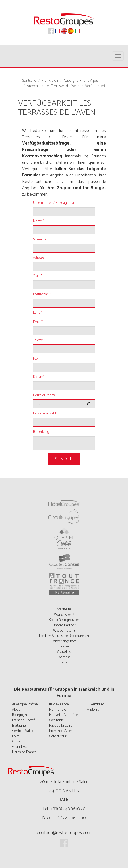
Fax (36, 359)
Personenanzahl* (45, 414)
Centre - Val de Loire (23, 734)
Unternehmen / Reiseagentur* (54, 203)
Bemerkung (41, 432)
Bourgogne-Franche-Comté (24, 718)
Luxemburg (96, 704)
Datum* (39, 377)
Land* (37, 313)
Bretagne (19, 726)
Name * (38, 221)
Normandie (58, 710)
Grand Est (19, 747)
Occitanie (57, 720)
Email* (38, 322)
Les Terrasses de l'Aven (62, 86)
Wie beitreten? (64, 631)
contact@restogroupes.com (64, 833)
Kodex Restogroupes (64, 620)
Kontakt (64, 657)
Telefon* (39, 340)
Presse (64, 647)
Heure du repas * (45, 395)
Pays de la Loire (61, 726)
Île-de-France (59, 704)
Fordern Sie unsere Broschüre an (64, 636)
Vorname (40, 240)
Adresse (38, 258)
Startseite (29, 81)
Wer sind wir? (64, 615)
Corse (16, 742)
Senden (64, 459)
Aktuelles (64, 652)
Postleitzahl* (42, 295)
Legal (64, 662)
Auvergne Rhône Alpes (81, 81)
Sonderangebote (64, 641)
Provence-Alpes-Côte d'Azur (61, 734)
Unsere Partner (64, 625)
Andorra (93, 710)
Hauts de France (24, 752)
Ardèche (33, 86)
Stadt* (38, 276)
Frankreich (50, 81)
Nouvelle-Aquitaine (64, 715)
